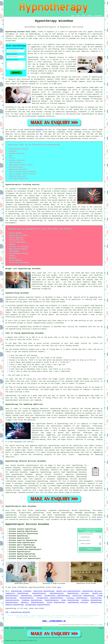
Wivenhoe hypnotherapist (28, 465)
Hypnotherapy (96, 598)
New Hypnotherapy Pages (17, 628)
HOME (73, 16)
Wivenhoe (40, 130)
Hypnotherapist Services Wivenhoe (27, 524)
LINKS (78, 16)
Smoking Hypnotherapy (15, 605)
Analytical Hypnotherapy (44, 591)
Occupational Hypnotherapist (57, 596)
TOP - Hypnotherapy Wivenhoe (18, 612)
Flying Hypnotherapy (56, 602)
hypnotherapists (77, 107)
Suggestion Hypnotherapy (17, 593)
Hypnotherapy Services (92, 591)
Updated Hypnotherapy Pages (34, 628)
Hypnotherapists (39, 593)
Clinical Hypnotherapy (77, 598)
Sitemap (7, 628)
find (13, 510)
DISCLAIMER (98, 16)
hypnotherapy (55, 64)
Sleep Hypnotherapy (70, 600)
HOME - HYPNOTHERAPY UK (54, 621)
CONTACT (90, 16)
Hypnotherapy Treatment (21, 591)
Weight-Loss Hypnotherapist (68, 591)
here (99, 519)
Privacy (101, 628)
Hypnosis (25, 602)
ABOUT (84, 16)
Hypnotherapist (12, 602)
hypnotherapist (95, 97)
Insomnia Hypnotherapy (32, 600)
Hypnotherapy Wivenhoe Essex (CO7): (21, 32)
